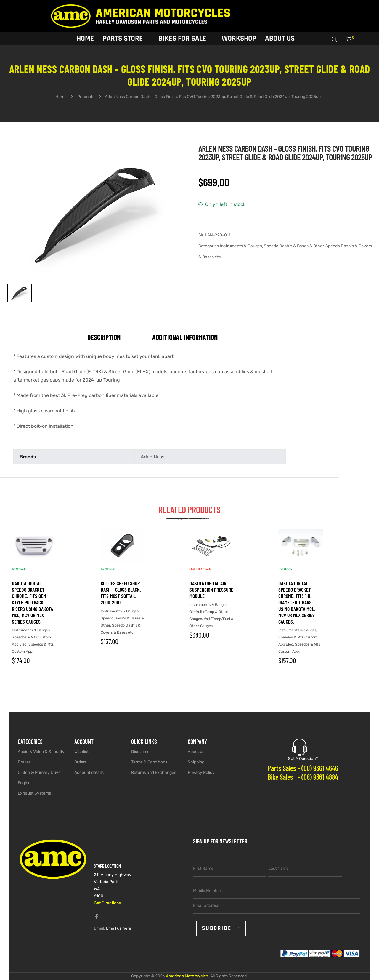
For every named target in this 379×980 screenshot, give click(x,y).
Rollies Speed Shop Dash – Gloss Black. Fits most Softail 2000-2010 (121, 593)
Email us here (118, 928)
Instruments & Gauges (241, 246)
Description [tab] (104, 337)
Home (85, 38)
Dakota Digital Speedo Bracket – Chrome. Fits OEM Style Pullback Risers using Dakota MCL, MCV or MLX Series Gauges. (32, 602)
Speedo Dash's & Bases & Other (294, 246)
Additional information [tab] (185, 337)
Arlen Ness (152, 457)
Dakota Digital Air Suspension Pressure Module (211, 589)
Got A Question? (303, 759)
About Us (280, 38)
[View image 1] (20, 293)
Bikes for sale (185, 38)
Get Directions (107, 903)
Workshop (239, 38)
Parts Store (125, 38)
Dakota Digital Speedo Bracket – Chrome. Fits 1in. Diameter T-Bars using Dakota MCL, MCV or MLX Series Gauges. (297, 602)
